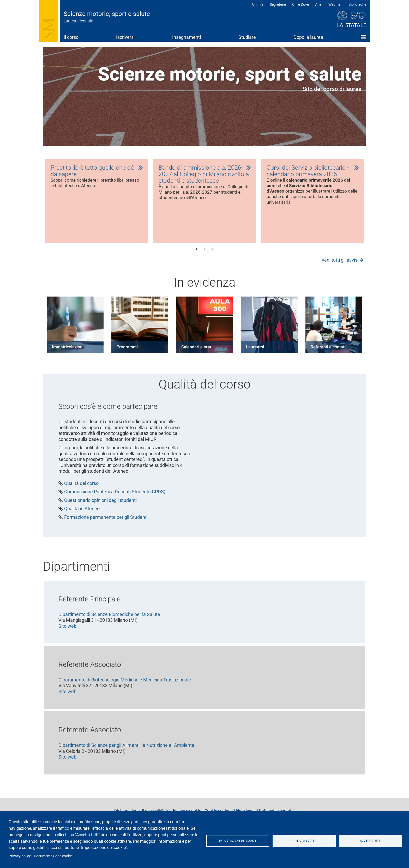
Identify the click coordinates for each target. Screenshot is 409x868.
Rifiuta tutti (304, 841)
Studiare (247, 37)
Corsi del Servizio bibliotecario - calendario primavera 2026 (308, 171)
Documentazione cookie (53, 856)
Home (363, 37)
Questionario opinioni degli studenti (100, 502)
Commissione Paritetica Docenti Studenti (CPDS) (115, 494)
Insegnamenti (187, 37)
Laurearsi (255, 349)
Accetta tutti (371, 841)
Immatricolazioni (68, 349)
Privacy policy (20, 856)
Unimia (258, 4)
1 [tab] (197, 251)
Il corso (71, 37)
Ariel (319, 4)
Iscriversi (125, 37)
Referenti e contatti (329, 349)
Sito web (67, 628)
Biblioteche (357, 4)
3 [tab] (212, 251)
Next (376, 204)
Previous (33, 204)
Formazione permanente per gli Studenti (106, 519)
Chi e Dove (300, 4)
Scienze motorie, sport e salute (107, 14)
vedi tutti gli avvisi (340, 262)
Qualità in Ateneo (82, 511)
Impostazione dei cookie (238, 841)
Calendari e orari (197, 349)
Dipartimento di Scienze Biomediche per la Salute (109, 616)
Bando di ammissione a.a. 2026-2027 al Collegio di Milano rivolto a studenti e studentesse (205, 175)
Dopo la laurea (308, 37)
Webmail (335, 4)
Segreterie (278, 4)
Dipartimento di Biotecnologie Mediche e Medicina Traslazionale (125, 682)
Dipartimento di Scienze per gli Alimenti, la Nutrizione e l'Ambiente (126, 747)
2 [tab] (204, 251)
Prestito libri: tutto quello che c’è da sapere (93, 171)
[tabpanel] (97, 202)
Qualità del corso (81, 485)
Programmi (127, 349)
